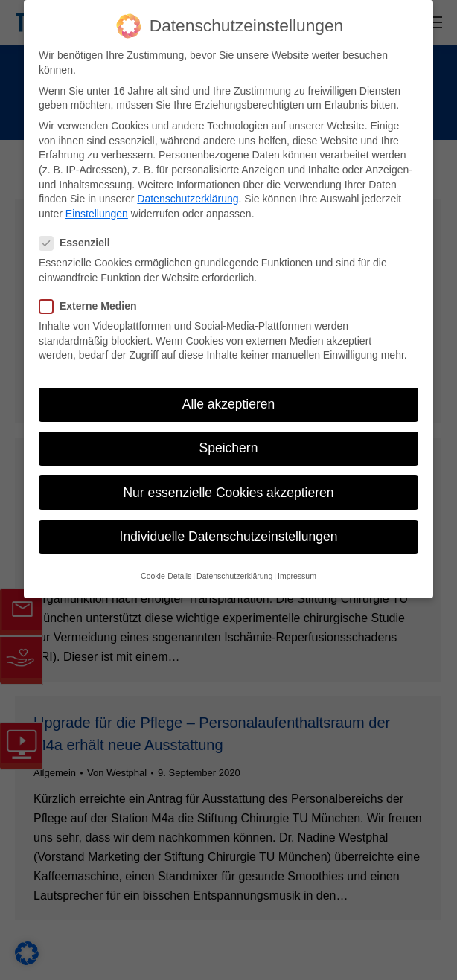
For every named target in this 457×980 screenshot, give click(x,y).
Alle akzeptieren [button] (229, 404)
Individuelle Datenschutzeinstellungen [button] (229, 537)
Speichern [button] (229, 448)
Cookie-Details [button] (166, 576)
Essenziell (79, 243)
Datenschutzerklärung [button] (234, 576)
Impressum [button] (297, 576)
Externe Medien (92, 306)
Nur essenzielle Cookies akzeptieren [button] (228, 493)
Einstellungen (97, 214)
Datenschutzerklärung (188, 199)
